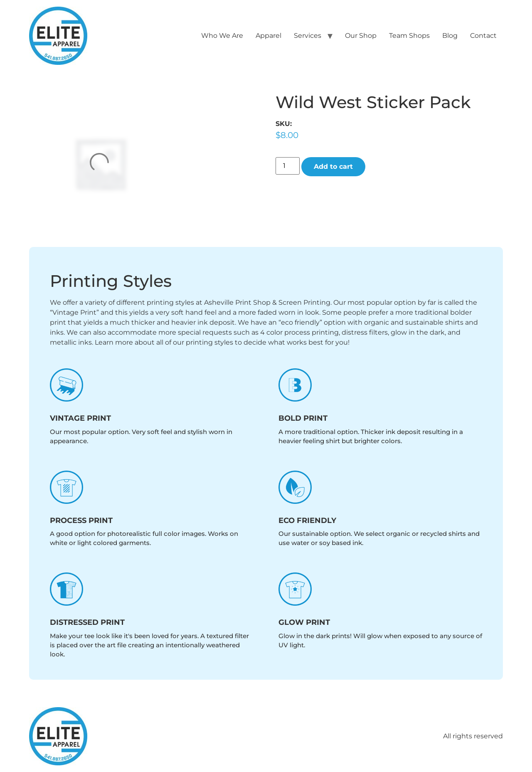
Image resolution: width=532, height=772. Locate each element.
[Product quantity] (288, 166)
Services (308, 36)
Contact (483, 36)
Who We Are (222, 36)
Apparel (268, 36)
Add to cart (333, 166)
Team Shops (409, 36)
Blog (450, 36)
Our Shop (361, 36)
